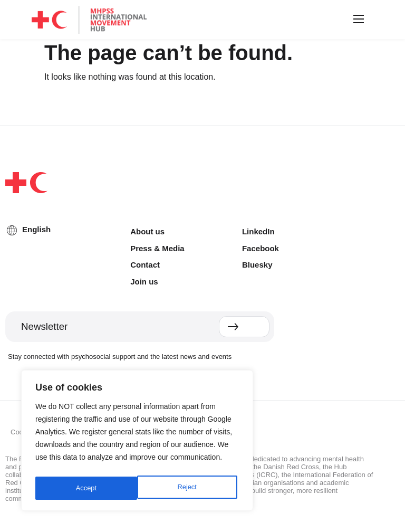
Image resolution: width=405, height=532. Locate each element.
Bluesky (257, 265)
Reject (85, 488)
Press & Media (157, 248)
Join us (144, 282)
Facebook (261, 248)
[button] (357, 20)
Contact (145, 265)
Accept (189, 488)
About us (147, 231)
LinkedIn (258, 231)
